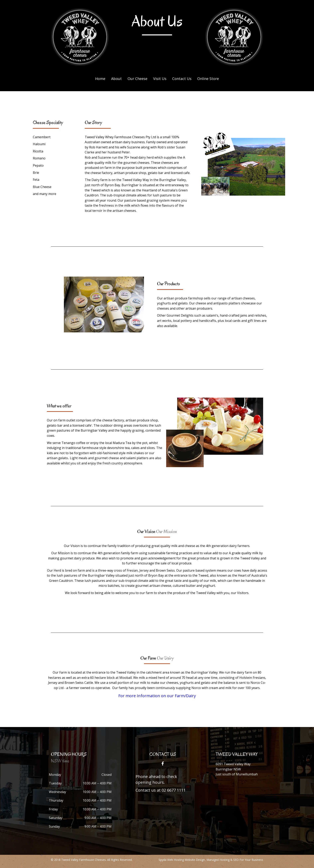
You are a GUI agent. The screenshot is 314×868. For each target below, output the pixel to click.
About (116, 79)
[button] (163, 764)
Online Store (208, 79)
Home (100, 79)
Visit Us (160, 79)
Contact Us (182, 79)
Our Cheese (137, 79)
